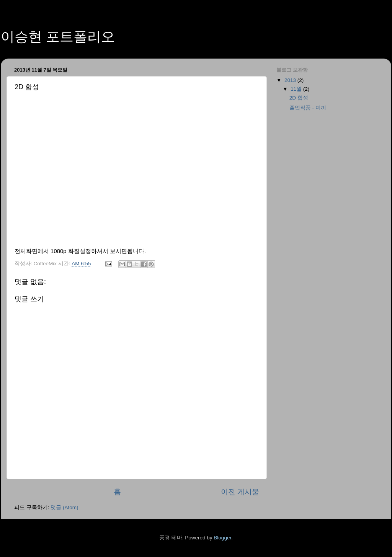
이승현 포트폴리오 (58, 37)
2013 (291, 80)
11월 (297, 89)
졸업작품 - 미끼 (308, 108)
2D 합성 (299, 98)
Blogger (222, 538)
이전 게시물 (240, 492)
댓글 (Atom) (64, 507)
